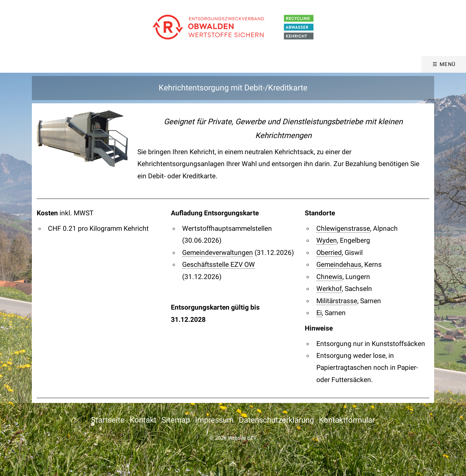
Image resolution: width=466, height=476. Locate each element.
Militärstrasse (337, 301)
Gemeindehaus (339, 265)
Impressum (214, 420)
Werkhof (329, 289)
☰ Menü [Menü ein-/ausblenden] (444, 64)
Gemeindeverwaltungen (218, 253)
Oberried (329, 253)
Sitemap (176, 420)
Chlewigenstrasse (343, 229)
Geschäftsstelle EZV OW (219, 265)
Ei (319, 313)
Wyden (327, 240)
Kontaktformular (347, 420)
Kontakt (143, 420)
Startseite (108, 420)
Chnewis (329, 277)
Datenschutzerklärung (276, 420)
